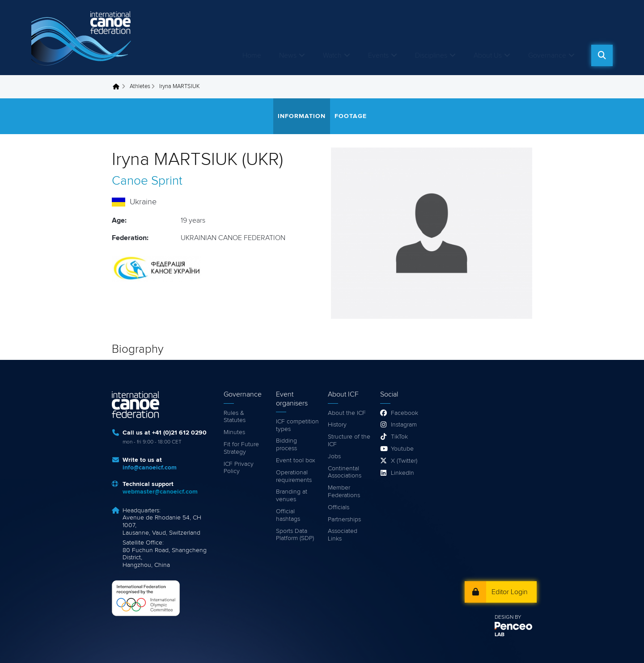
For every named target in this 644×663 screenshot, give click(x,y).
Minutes (234, 432)
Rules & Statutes (235, 417)
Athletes (140, 87)
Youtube (402, 449)
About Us (488, 55)
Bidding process (286, 445)
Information (302, 116)
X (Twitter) (404, 461)
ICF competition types (297, 425)
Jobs (334, 456)
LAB (500, 635)
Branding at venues (292, 496)
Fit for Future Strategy (241, 448)
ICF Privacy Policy (239, 468)
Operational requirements (294, 476)
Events (378, 55)
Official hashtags (288, 515)
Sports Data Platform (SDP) (295, 535)
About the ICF (347, 413)
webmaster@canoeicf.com (160, 492)
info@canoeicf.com (150, 468)
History (337, 425)
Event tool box (296, 460)
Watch (332, 55)
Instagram (404, 425)
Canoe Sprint (147, 181)
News (288, 55)
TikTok (399, 437)
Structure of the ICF (349, 441)
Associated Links (343, 535)
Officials (339, 507)
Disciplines (431, 55)
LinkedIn (402, 473)
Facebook (405, 413)
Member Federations (344, 492)
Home (252, 55)
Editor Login (510, 592)
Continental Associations (345, 472)
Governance (547, 55)
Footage (351, 116)
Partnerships (344, 519)
